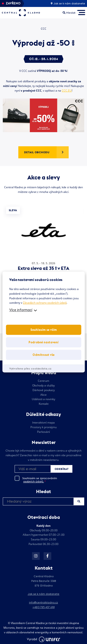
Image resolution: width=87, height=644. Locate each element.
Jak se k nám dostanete (68, 3)
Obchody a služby (43, 385)
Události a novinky (43, 399)
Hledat (79, 501)
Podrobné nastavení (43, 342)
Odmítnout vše (43, 355)
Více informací (21, 310)
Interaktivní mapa (43, 422)
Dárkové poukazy (44, 390)
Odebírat (62, 469)
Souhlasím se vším (44, 330)
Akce (43, 395)
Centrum (43, 381)
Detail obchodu (37, 152)
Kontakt (44, 404)
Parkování (43, 432)
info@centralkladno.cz (43, 602)
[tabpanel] (43, 243)
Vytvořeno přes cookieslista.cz (30, 369)
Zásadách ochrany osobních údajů (45, 303)
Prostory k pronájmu (43, 427)
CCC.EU (67, 91)
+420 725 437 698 (43, 607)
